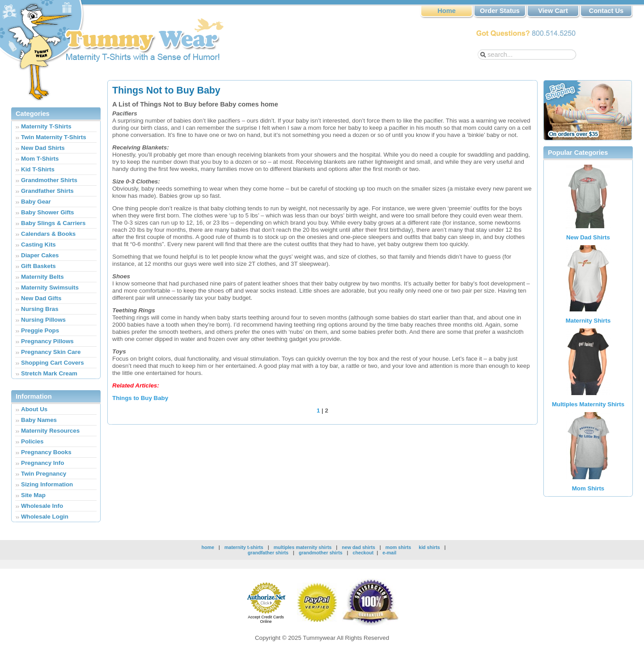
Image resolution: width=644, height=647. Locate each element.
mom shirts (398, 547)
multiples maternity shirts (303, 547)
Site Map (33, 495)
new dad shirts (358, 547)
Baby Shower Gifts (48, 212)
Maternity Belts (42, 277)
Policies (32, 441)
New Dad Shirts (43, 148)
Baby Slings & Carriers (53, 223)
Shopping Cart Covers (53, 363)
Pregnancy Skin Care (51, 352)
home (208, 547)
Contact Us (606, 11)
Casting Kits (38, 245)
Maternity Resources (50, 431)
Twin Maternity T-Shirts (54, 137)
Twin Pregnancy (44, 474)
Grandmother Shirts (49, 180)
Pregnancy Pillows (47, 341)
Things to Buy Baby (140, 398)
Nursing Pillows (43, 320)
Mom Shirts (588, 488)
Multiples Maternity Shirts (588, 404)
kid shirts (429, 547)
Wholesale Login (45, 517)
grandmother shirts (321, 553)
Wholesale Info (42, 506)
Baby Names (39, 420)
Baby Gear (36, 202)
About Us (34, 409)
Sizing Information (47, 484)
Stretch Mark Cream (49, 373)
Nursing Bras (40, 309)
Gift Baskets (38, 266)
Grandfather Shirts (47, 191)
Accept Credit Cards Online (266, 619)
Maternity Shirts (588, 321)
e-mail (389, 553)
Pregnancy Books (46, 452)
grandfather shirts (268, 553)
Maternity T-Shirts (46, 126)
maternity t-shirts (244, 547)
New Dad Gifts (41, 298)
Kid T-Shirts (38, 169)
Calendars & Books (48, 234)
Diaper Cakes (40, 255)
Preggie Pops (40, 330)
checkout (363, 553)
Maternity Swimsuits (50, 287)
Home (447, 11)
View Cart (553, 11)
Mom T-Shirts (40, 159)
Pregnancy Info (42, 463)
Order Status (500, 11)
